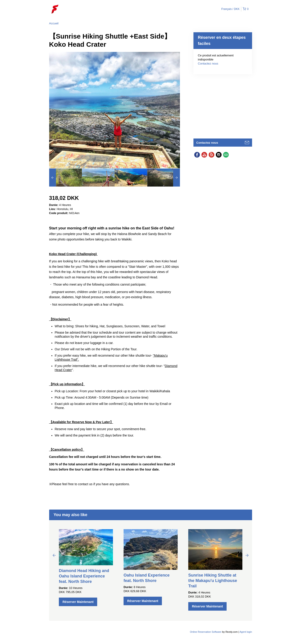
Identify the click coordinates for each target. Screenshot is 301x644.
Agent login (246, 632)
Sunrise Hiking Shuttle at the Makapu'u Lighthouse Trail (213, 581)
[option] (65, 178)
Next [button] (247, 555)
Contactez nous (208, 63)
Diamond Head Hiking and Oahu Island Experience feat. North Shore (84, 576)
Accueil (54, 23)
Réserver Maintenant (78, 602)
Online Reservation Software (206, 632)
